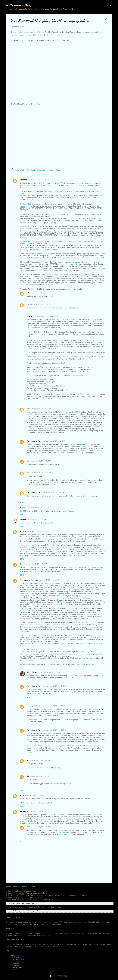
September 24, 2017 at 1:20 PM (38, 519)
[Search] (111, 5)
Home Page (15, 955)
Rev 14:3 (52, 733)
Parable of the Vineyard (36, 170)
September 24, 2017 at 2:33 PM (41, 461)
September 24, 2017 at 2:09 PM (55, 441)
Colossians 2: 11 (87, 623)
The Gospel (15, 957)
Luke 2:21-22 (97, 815)
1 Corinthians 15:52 (72, 539)
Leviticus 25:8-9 (72, 264)
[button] (106, 19)
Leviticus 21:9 (32, 332)
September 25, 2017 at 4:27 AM (41, 760)
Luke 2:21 (23, 598)
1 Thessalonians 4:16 (35, 357)
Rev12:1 (50, 545)
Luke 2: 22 (24, 608)
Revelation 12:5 (25, 241)
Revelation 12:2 (25, 204)
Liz (28, 293)
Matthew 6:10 (39, 547)
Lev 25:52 (58, 740)
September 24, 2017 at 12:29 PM (48, 316)
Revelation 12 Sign (17, 959)
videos (50, 170)
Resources (15, 964)
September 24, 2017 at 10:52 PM (49, 672)
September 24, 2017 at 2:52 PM (41, 473)
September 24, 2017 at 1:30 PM (41, 409)
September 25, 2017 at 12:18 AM (56, 686)
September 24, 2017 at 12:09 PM (41, 508)
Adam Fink (20, 170)
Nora (29, 409)
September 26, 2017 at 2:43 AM (41, 827)
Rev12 (80, 444)
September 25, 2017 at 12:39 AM (56, 730)
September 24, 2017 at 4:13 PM (37, 531)
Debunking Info (16, 968)
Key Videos (15, 966)
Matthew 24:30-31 (50, 349)
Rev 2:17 (57, 602)
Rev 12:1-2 (76, 412)
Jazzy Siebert (32, 672)
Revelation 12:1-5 (37, 183)
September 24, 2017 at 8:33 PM (55, 493)
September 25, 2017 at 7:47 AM (35, 795)
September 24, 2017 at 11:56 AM (40, 293)
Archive (13, 970)
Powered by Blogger (59, 976)
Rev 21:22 (43, 639)
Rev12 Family (15, 962)
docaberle (24, 811)
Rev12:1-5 (60, 547)
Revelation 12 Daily (21, 5)
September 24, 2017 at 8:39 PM (49, 580)
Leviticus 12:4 (25, 821)
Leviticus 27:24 (40, 689)
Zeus (58, 170)
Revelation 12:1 (25, 196)
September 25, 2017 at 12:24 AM (56, 706)
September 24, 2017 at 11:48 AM (38, 180)
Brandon (23, 564)
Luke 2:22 (61, 832)
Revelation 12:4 (25, 227)
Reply (22, 503)
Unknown (23, 180)
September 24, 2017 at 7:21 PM (38, 564)
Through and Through (36, 441)
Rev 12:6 (23, 511)
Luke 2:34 (47, 644)
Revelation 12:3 (25, 214)
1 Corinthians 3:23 (33, 720)
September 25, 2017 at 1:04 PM (39, 811)
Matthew (23, 519)
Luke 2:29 (23, 650)
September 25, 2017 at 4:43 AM (41, 776)
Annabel (23, 531)
